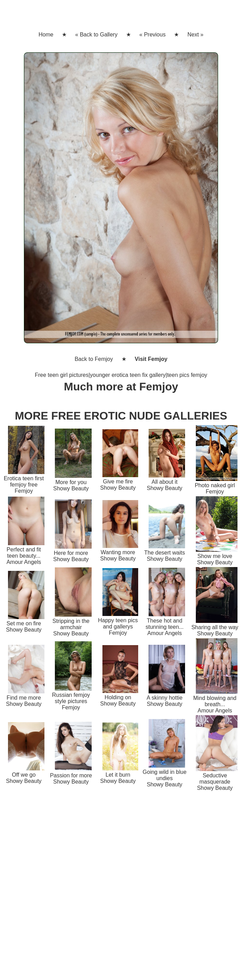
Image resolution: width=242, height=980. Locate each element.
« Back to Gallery (97, 35)
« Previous (152, 35)
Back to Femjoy (94, 359)
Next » (195, 35)
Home (46, 35)
